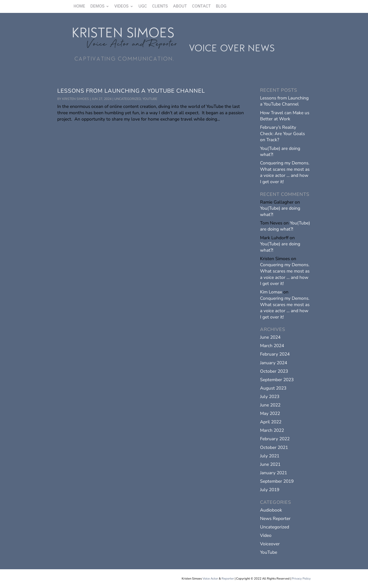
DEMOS (97, 7)
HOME (79, 7)
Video (266, 535)
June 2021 (270, 464)
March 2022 (272, 430)
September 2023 (277, 380)
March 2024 (272, 346)
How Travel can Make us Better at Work (285, 116)
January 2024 (274, 363)
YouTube (150, 99)
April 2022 (271, 422)
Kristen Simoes (76, 99)
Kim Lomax (271, 292)
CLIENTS (160, 7)
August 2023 (273, 388)
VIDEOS (121, 7)
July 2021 (270, 456)
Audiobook (271, 510)
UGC (143, 7)
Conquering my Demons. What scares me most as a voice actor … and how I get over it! (285, 172)
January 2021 (274, 473)
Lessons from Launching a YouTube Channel (131, 91)
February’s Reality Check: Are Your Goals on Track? (282, 134)
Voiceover (270, 544)
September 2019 (277, 481)
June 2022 (270, 405)
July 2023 (270, 397)
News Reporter (275, 519)
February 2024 (275, 354)
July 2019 (270, 490)
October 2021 (274, 448)
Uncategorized (128, 99)
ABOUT (180, 7)
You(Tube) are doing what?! (285, 226)
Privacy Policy (301, 579)
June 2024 (270, 337)
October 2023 (274, 371)
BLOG (221, 7)
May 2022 (270, 413)
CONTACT (201, 7)
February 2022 (275, 439)
